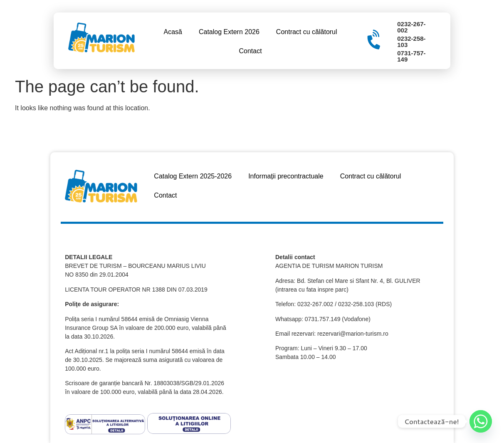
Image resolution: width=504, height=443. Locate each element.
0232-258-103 (411, 42)
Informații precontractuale (286, 176)
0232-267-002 (411, 27)
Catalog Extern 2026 (229, 32)
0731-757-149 (411, 56)
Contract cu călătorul (307, 32)
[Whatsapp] (481, 421)
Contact (250, 51)
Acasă (173, 32)
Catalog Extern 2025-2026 (193, 176)
